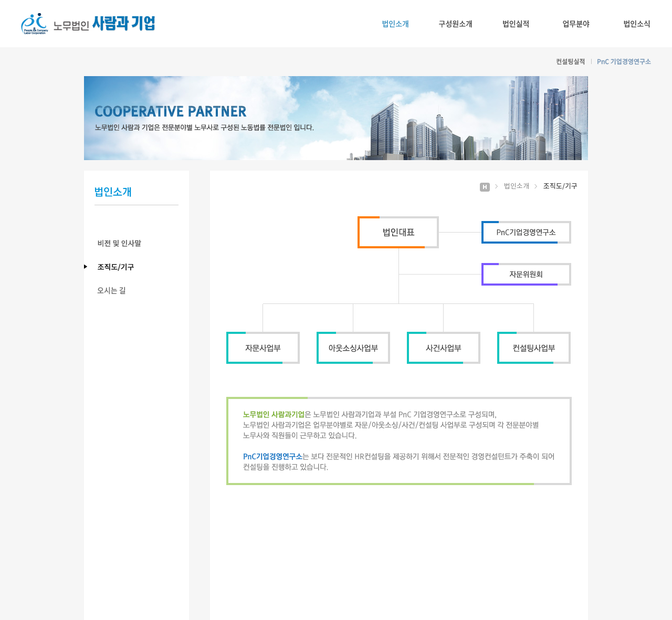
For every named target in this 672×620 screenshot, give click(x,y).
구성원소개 (455, 24)
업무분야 (576, 24)
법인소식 (637, 24)
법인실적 (516, 24)
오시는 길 (142, 291)
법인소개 (395, 24)
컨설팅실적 (570, 62)
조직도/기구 (142, 267)
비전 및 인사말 (142, 243)
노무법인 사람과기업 (88, 24)
